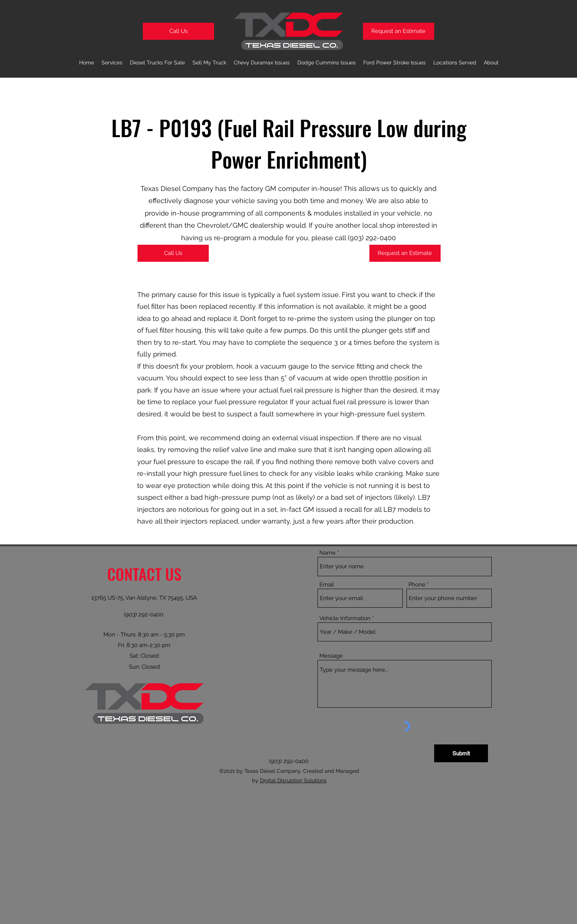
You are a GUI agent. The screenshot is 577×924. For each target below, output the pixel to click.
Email (327, 585)
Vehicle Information (345, 618)
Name (328, 553)
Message (331, 656)
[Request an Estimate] (399, 31)
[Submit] (461, 753)
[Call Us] (178, 31)
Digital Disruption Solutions (293, 780)
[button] (262, 63)
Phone (417, 585)
